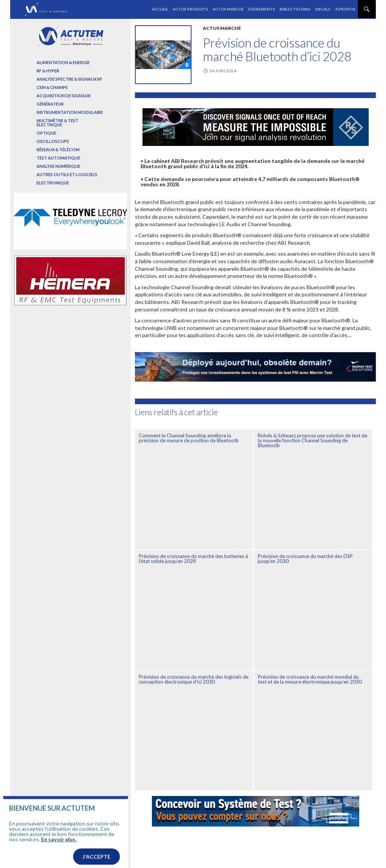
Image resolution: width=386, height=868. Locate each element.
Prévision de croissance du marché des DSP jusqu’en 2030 (305, 559)
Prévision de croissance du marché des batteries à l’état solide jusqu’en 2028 (193, 559)
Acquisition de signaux (64, 96)
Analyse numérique (58, 166)
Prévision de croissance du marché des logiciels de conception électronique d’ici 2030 (194, 679)
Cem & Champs (52, 87)
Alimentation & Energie (63, 62)
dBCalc (323, 9)
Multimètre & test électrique (57, 123)
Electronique (53, 183)
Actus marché (228, 9)
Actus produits (190, 9)
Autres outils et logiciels (67, 174)
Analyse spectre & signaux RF (69, 79)
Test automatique (58, 158)
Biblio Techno (295, 9)
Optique (46, 133)
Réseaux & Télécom (58, 150)
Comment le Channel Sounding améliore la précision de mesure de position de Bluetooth (189, 438)
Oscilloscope (53, 141)
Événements (262, 9)
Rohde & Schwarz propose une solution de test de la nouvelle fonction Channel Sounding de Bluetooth (312, 440)
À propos (345, 9)
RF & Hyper (48, 71)
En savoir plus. (59, 848)
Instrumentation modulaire (70, 112)
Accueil (160, 9)
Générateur (50, 104)
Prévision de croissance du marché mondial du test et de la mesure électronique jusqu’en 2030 (310, 679)
